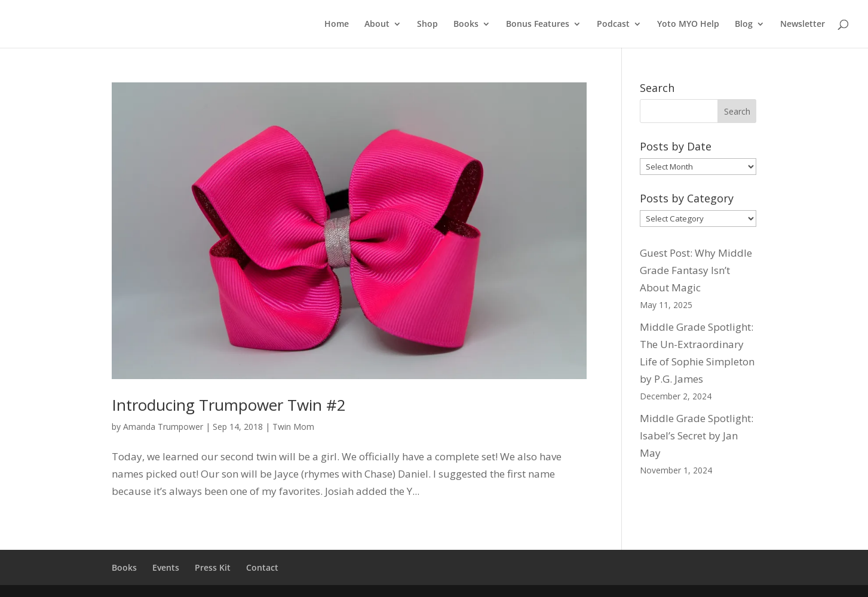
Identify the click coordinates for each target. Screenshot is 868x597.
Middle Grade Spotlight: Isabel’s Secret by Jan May (697, 436)
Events (166, 567)
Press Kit (213, 567)
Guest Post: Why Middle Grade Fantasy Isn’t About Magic (696, 270)
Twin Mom (293, 427)
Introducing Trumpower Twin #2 (229, 405)
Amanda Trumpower (163, 427)
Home (337, 24)
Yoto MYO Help (688, 24)
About (377, 24)
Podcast (613, 24)
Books (466, 24)
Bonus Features (538, 24)
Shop (427, 24)
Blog (744, 24)
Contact (262, 567)
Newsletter (803, 24)
